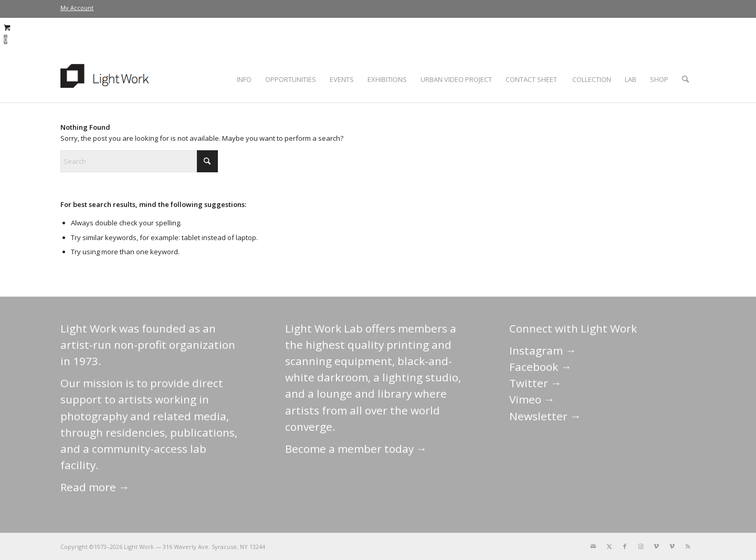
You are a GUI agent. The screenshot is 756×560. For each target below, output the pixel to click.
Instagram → (543, 350)
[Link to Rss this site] (688, 546)
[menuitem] (77, 8)
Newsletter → (545, 416)
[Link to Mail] (593, 546)
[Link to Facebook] (625, 546)
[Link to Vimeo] (656, 546)
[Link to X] (609, 546)
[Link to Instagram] (640, 546)
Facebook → (540, 367)
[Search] (685, 79)
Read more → (95, 487)
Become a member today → (356, 449)
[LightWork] (107, 79)
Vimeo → (532, 399)
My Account (77, 8)
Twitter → (535, 383)
